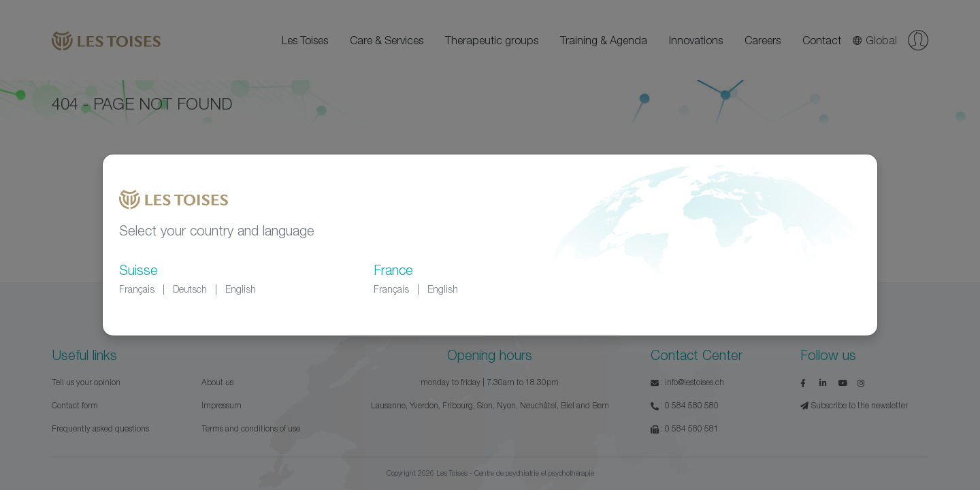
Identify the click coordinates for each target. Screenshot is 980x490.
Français (137, 289)
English (241, 289)
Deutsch (190, 289)
